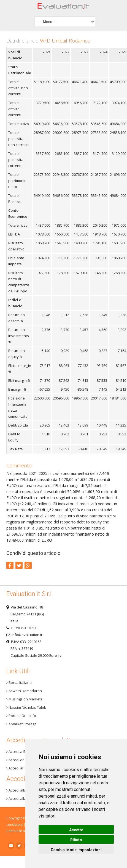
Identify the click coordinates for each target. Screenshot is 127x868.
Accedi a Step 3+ (21, 751)
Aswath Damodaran (24, 691)
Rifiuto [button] (76, 840)
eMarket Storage (21, 724)
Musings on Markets (24, 699)
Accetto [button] (76, 830)
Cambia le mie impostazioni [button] (76, 850)
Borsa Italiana (19, 682)
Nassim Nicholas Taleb (26, 707)
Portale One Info (21, 716)
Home (63, 7)
